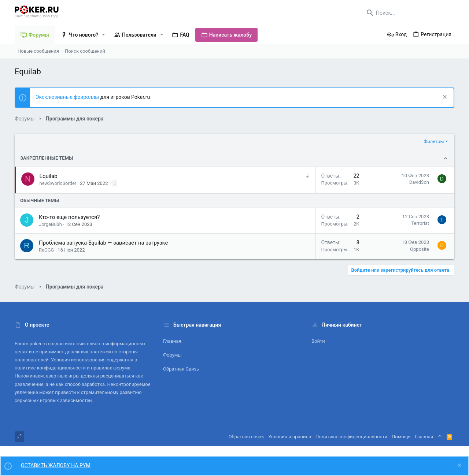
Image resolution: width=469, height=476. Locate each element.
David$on (419, 182)
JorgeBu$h (50, 224)
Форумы (172, 355)
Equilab (49, 176)
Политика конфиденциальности (351, 437)
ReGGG (46, 250)
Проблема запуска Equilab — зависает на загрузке (104, 243)
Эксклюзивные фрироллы (68, 97)
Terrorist (420, 223)
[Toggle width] (19, 437)
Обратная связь (181, 369)
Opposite (420, 249)
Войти (318, 341)
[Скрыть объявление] (444, 98)
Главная (172, 341)
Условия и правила (290, 437)
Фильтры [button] (434, 142)
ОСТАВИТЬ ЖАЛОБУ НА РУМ (56, 465)
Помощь (401, 437)
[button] (104, 35)
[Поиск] (409, 13)
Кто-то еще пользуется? (69, 217)
